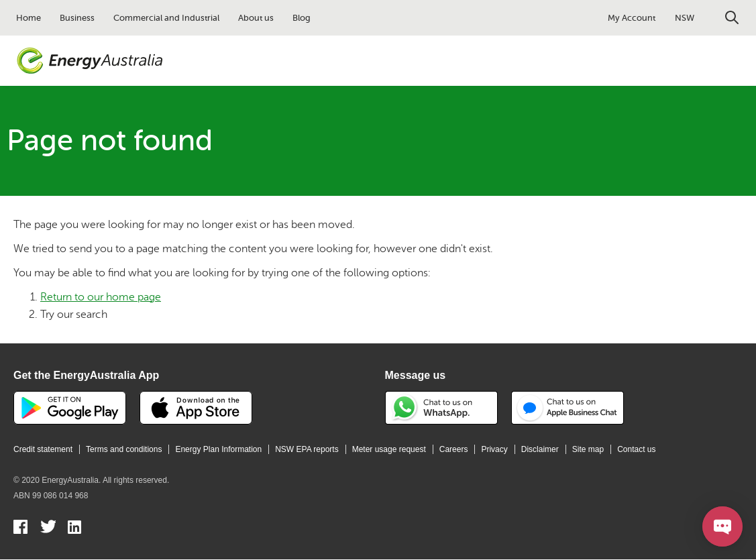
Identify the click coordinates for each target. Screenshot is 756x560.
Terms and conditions (124, 449)
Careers (454, 449)
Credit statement (43, 449)
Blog (302, 18)
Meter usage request (389, 449)
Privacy (494, 449)
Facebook (21, 528)
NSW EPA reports (307, 449)
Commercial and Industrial (166, 18)
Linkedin (75, 528)
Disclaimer (540, 449)
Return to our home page (101, 297)
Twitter (48, 528)
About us (256, 18)
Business (77, 18)
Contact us (636, 449)
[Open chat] (722, 526)
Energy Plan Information (218, 449)
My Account (632, 18)
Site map (588, 449)
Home (29, 18)
